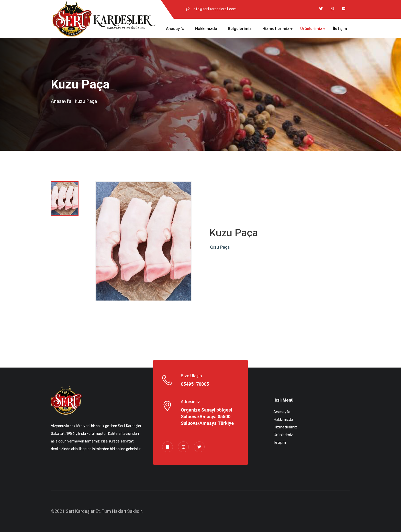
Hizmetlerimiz (276, 29)
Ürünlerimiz (311, 29)
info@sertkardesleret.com (215, 9)
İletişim (340, 29)
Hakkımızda (206, 29)
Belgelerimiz (240, 29)
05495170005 (195, 384)
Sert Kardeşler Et (83, 511)
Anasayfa (175, 29)
